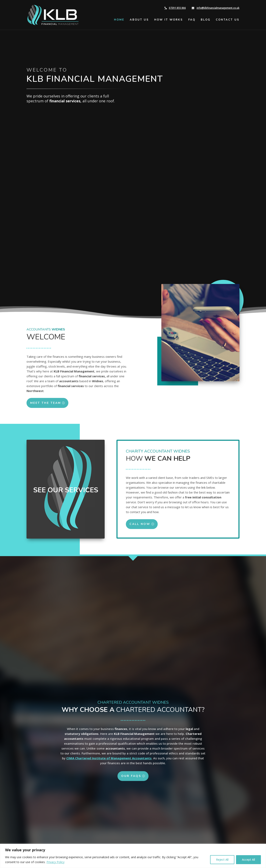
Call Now (145, 524)
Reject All (222, 860)
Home (119, 20)
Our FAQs (131, 782)
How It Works (169, 20)
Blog (206, 20)
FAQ (192, 20)
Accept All (248, 860)
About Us (139, 20)
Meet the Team (41, 403)
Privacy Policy (55, 862)
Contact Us (228, 20)
